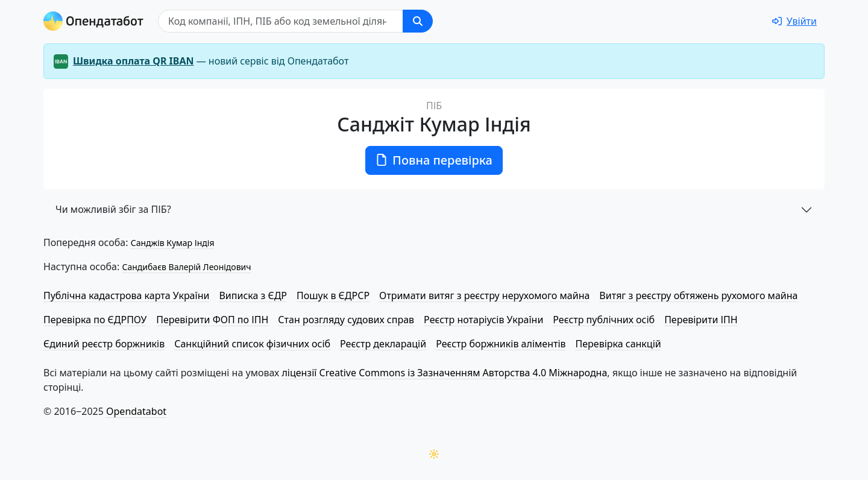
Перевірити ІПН (701, 320)
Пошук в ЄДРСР (333, 295)
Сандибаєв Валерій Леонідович (186, 267)
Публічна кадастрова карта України (126, 295)
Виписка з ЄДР (253, 295)
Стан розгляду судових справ (346, 320)
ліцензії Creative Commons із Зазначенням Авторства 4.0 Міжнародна (444, 373)
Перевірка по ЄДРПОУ (95, 320)
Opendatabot (136, 411)
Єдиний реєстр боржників (104, 344)
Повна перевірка (434, 160)
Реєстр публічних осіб (604, 320)
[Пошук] (281, 21)
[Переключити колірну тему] (434, 454)
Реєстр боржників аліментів (501, 344)
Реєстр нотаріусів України (483, 320)
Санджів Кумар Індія (173, 243)
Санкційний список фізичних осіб (252, 344)
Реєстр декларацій (383, 344)
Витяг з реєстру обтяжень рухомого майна (698, 295)
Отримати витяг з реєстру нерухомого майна (484, 295)
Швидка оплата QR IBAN (134, 61)
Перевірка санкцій (618, 344)
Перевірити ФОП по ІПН (212, 320)
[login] (794, 21)
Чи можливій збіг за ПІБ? (113, 209)
